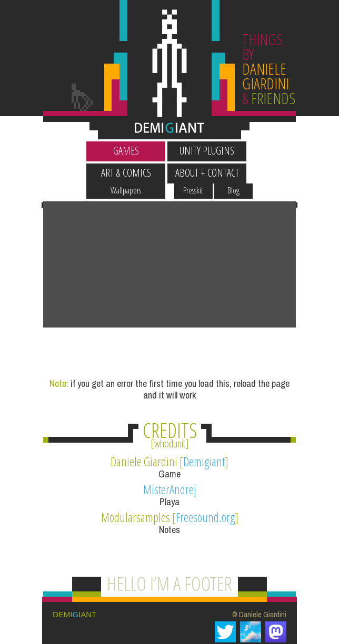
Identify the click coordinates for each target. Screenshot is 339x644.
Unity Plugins (129, 151)
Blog (311, 131)
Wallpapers (48, 131)
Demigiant (204, 414)
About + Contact (291, 151)
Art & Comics (210, 151)
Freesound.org (205, 470)
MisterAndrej (170, 442)
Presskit (272, 131)
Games (48, 151)
